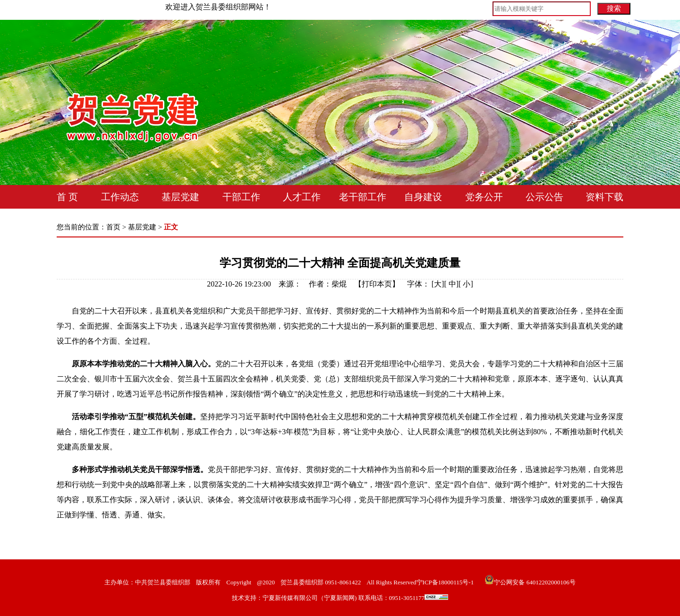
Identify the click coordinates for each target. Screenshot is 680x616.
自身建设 (423, 197)
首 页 (67, 197)
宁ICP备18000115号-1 (445, 582)
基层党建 (180, 197)
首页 (113, 227)
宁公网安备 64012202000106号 (530, 582)
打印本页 (377, 284)
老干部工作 (363, 197)
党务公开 (484, 197)
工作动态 (120, 197)
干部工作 (241, 197)
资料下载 (604, 197)
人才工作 (302, 197)
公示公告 (544, 197)
